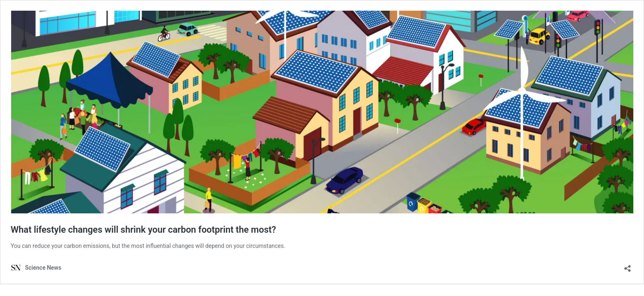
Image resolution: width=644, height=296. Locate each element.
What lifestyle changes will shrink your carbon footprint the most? (143, 230)
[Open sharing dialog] (628, 266)
